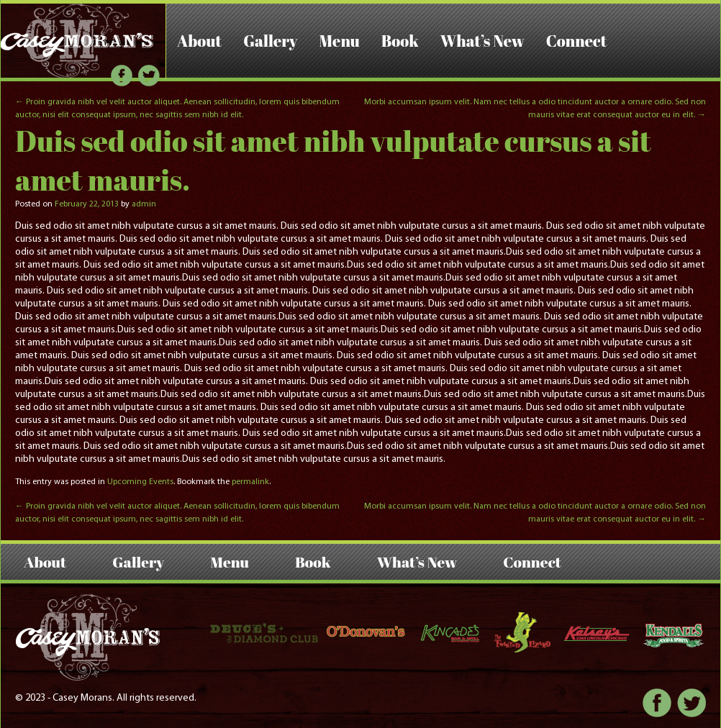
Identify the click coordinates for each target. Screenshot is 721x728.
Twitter (149, 76)
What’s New (482, 41)
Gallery (270, 41)
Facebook (122, 76)
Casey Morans (77, 41)
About (199, 41)
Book (400, 41)
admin (144, 204)
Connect (577, 41)
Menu (340, 41)
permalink (250, 482)
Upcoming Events (140, 482)
